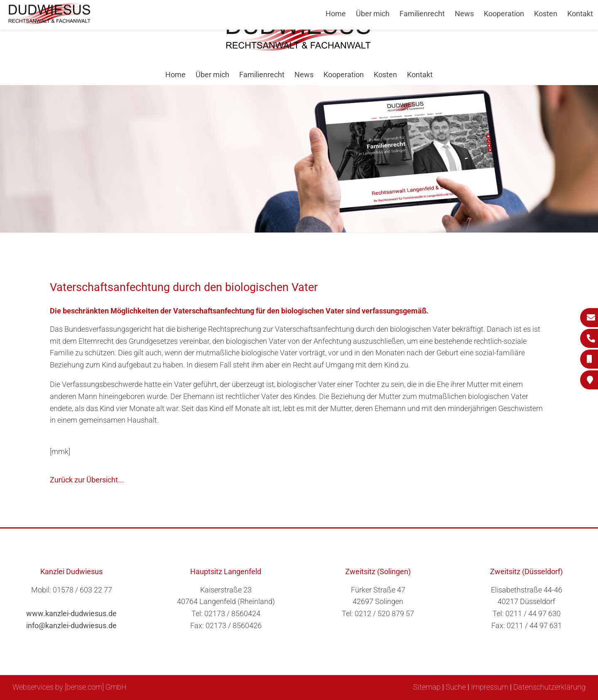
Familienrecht (262, 75)
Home (175, 75)
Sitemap (427, 687)
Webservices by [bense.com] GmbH (70, 687)
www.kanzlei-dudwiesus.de (71, 613)
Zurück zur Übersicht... (87, 480)
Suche (456, 687)
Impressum (490, 687)
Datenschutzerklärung (549, 687)
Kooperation (344, 75)
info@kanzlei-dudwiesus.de (71, 625)
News (304, 75)
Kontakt (420, 75)
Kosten (385, 75)
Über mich (212, 75)
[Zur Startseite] (299, 48)
